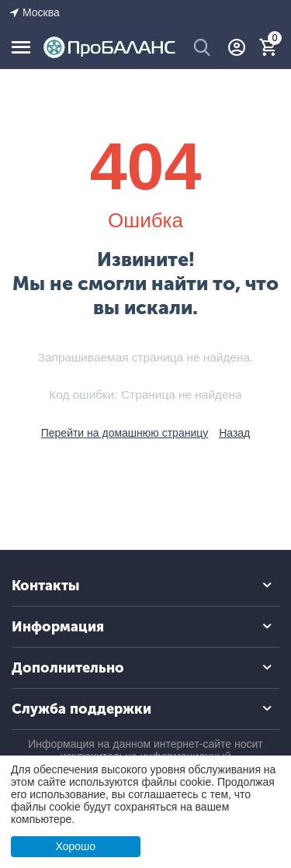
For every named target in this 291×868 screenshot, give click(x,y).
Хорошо (75, 846)
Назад (234, 433)
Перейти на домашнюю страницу (125, 433)
